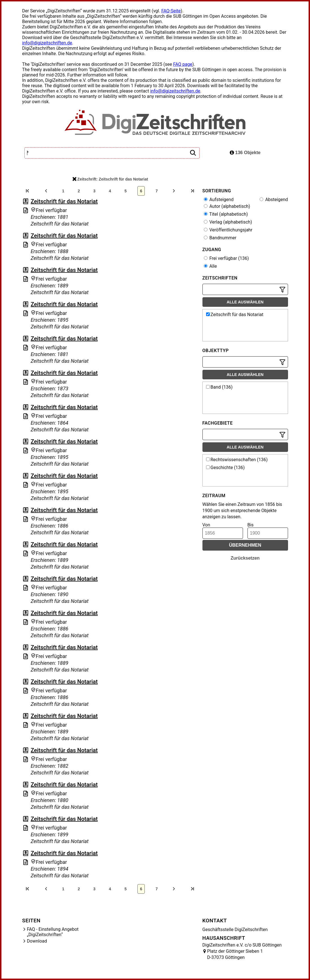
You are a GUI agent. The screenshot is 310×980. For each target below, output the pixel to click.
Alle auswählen (245, 302)
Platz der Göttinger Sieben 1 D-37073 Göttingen (235, 954)
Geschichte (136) (226, 468)
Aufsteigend (219, 200)
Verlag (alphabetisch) (228, 222)
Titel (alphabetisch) (226, 214)
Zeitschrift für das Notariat (64, 201)
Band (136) (219, 387)
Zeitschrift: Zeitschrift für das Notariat (110, 179)
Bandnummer (220, 238)
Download (37, 941)
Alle (210, 266)
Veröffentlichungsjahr (228, 230)
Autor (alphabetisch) (227, 206)
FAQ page (183, 64)
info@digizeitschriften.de (47, 43)
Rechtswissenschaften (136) (237, 460)
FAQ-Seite (171, 11)
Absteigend (274, 200)
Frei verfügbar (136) (226, 258)
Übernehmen (245, 545)
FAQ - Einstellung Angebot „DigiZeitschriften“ (53, 932)
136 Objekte (245, 153)
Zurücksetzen (245, 558)
